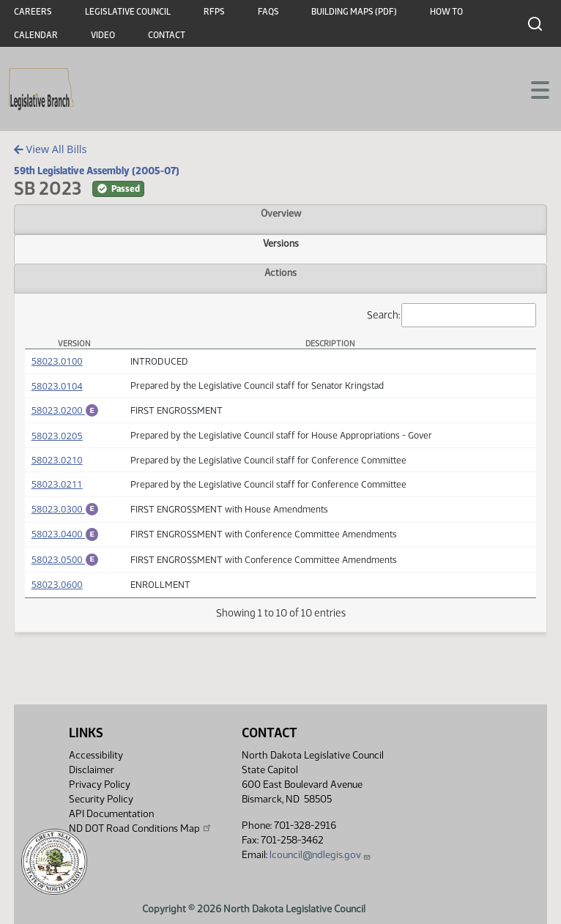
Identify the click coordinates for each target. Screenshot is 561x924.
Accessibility (96, 755)
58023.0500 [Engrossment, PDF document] (65, 566)
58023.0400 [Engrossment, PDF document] (65, 538)
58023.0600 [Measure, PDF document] (57, 593)
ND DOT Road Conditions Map (141, 828)
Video (103, 35)
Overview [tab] (281, 213)
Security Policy (101, 799)
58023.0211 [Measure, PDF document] (57, 486)
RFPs (214, 12)
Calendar (36, 35)
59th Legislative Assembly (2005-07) (97, 171)
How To (446, 12)
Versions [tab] (281, 243)
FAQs (268, 12)
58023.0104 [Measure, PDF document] (57, 386)
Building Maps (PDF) (354, 12)
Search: (452, 315)
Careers (33, 12)
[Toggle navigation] (532, 89)
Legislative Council (128, 12)
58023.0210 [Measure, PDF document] (57, 462)
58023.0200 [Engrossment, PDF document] (65, 410)
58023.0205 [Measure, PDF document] (57, 438)
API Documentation (111, 814)
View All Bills (50, 149)
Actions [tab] (280, 272)
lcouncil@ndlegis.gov (320, 855)
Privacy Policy (100, 785)
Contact (167, 35)
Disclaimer (92, 770)
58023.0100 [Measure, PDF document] (57, 361)
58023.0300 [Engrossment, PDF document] (65, 511)
